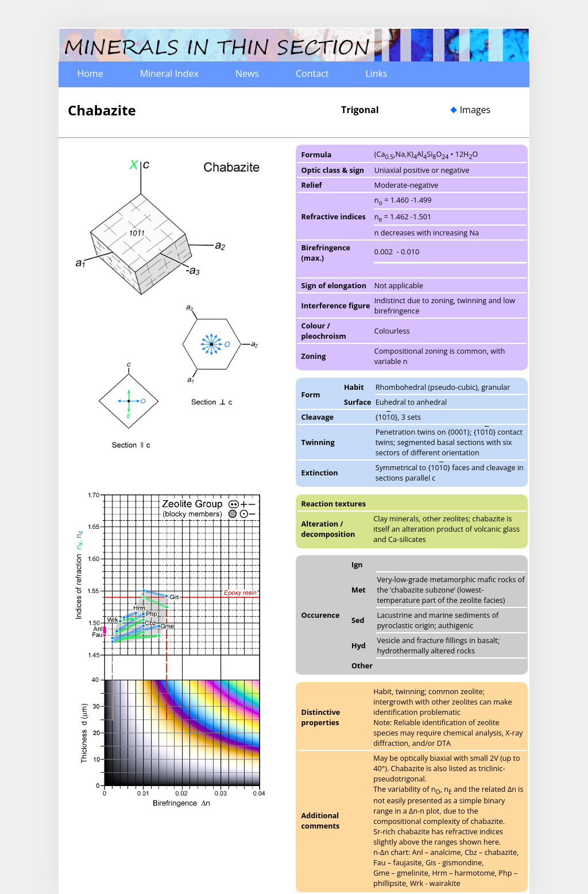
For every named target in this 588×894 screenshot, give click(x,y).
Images (475, 110)
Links (376, 73)
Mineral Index (169, 73)
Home (90, 73)
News (247, 73)
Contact (312, 73)
